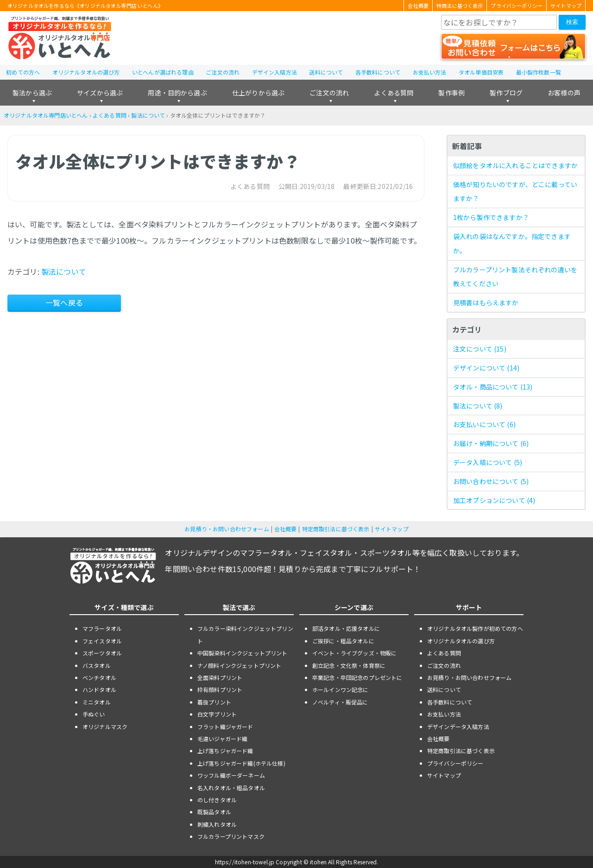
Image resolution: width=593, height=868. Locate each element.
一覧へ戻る (64, 302)
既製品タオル (214, 812)
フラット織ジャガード (225, 726)
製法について (148, 115)
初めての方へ (23, 72)
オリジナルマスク (105, 726)
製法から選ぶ (32, 93)
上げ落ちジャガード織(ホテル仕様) (241, 763)
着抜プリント (214, 702)
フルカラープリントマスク (231, 836)
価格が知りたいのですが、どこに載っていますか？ (515, 192)
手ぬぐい (94, 714)
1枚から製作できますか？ (491, 217)
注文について (480, 349)
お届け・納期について (491, 443)
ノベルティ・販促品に (340, 702)
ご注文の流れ (223, 72)
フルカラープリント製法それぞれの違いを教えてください (515, 277)
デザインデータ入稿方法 (458, 726)
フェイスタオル (102, 641)
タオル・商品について (493, 387)
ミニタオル (97, 702)
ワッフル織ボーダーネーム (231, 775)
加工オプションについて (494, 500)
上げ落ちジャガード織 (225, 751)
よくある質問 (394, 93)
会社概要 (418, 6)
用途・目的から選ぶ (177, 93)
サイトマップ (566, 6)
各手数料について (378, 72)
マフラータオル (102, 628)
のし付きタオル (217, 800)
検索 (572, 22)
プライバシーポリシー (517, 6)
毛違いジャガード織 (222, 739)
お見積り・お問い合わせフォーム (227, 529)
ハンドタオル (99, 689)
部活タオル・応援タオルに (346, 628)
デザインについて (486, 368)
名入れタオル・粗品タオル (231, 788)
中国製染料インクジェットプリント (243, 653)
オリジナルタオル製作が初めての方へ (475, 628)
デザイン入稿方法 (274, 72)
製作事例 (451, 93)
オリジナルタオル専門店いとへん (46, 115)
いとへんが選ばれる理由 (163, 72)
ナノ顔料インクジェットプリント (239, 665)
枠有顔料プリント (220, 689)
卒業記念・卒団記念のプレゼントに (357, 677)
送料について (326, 72)
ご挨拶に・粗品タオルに (343, 641)
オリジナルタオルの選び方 (86, 72)
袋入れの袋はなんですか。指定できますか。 (512, 243)
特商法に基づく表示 (460, 6)
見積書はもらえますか (486, 302)
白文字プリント (217, 714)
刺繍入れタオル (217, 824)
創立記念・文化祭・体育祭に (349, 665)
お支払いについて (484, 424)
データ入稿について (488, 462)
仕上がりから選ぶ (258, 93)
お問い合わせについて (491, 481)
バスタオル (97, 665)
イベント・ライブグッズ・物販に (354, 653)
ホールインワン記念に (341, 689)
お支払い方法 (430, 72)
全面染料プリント (220, 677)
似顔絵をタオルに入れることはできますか (515, 165)
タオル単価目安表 (481, 72)
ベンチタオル (99, 677)
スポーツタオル (102, 653)
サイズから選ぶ (100, 93)
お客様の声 (564, 93)
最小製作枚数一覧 (539, 72)
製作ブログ (506, 93)
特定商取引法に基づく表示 (336, 529)
